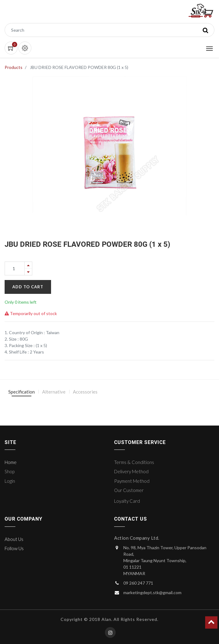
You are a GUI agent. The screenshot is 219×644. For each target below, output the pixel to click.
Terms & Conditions (134, 462)
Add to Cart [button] (28, 287)
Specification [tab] (22, 392)
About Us (14, 539)
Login (10, 481)
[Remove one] (28, 272)
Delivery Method (131, 471)
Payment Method (132, 481)
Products (14, 67)
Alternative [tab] (54, 392)
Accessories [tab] (85, 392)
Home (11, 462)
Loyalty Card (127, 501)
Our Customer (129, 490)
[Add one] (28, 265)
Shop (10, 471)
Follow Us (14, 548)
